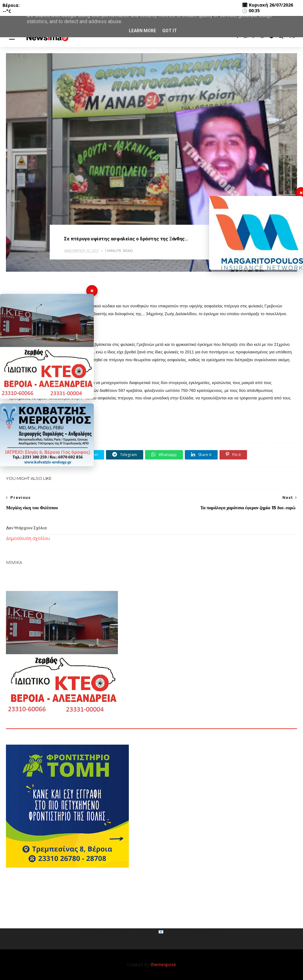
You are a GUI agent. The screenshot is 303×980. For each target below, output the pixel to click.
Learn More (142, 31)
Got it (170, 31)
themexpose (163, 965)
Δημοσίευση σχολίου (28, 538)
